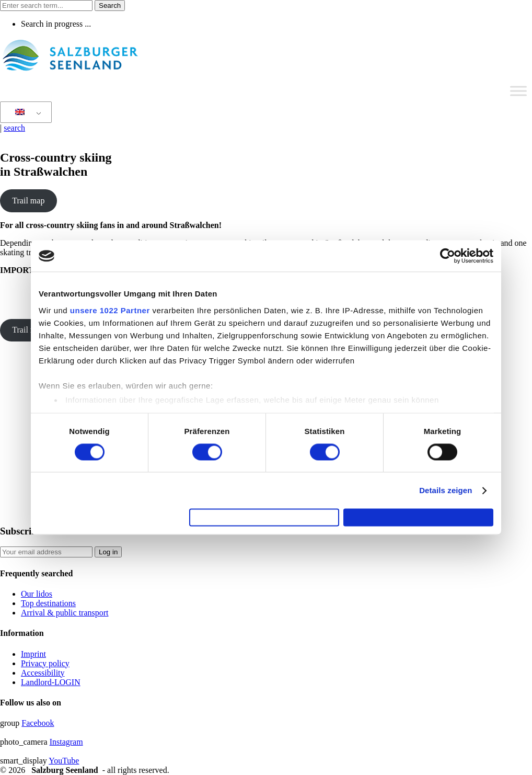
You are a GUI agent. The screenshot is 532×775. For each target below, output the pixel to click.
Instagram (66, 742)
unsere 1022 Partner (110, 306)
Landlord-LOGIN (51, 682)
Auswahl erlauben (264, 517)
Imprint (33, 654)
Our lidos (37, 594)
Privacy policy (45, 663)
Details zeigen (446, 486)
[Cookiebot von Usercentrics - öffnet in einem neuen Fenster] (448, 252)
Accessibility (43, 673)
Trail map (28, 201)
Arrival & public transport (65, 613)
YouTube (64, 761)
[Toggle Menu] (518, 91)
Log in (108, 552)
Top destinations (48, 603)
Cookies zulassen (419, 517)
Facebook (38, 723)
